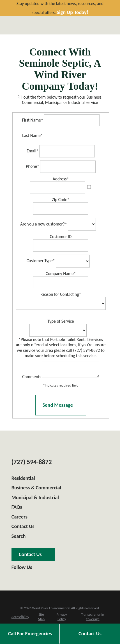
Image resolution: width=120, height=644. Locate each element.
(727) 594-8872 (32, 464)
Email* (33, 151)
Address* (61, 179)
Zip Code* (61, 200)
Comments (29, 378)
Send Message (61, 407)
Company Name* (61, 274)
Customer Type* (41, 261)
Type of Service (61, 321)
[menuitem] (20, 619)
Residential (23, 480)
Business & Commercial (36, 489)
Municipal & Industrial (35, 499)
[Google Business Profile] (14, 578)
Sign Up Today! (72, 12)
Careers (19, 519)
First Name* (32, 120)
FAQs (17, 509)
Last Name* (32, 135)
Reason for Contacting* (61, 294)
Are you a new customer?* (44, 224)
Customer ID (61, 237)
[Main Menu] (104, 25)
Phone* (33, 167)
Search (19, 538)
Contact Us (23, 528)
